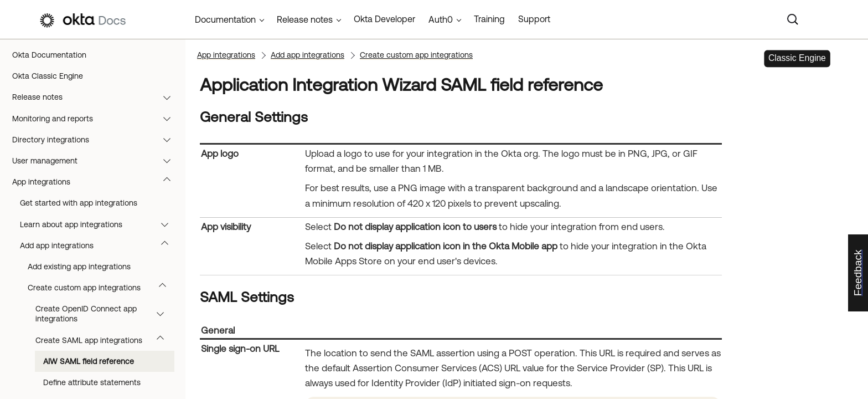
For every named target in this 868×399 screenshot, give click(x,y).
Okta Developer (384, 19)
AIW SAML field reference (89, 361)
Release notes (97, 97)
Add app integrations (99, 245)
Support (534, 19)
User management (97, 161)
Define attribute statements (92, 382)
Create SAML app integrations (105, 340)
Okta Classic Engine (48, 76)
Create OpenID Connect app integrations (105, 314)
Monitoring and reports (97, 119)
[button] (169, 97)
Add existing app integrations (79, 267)
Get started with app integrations (79, 203)
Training (489, 19)
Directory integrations (97, 140)
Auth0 (441, 19)
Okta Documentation (49, 55)
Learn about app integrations (99, 224)
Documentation (225, 19)
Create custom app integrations (102, 288)
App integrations (97, 182)
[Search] (793, 19)
